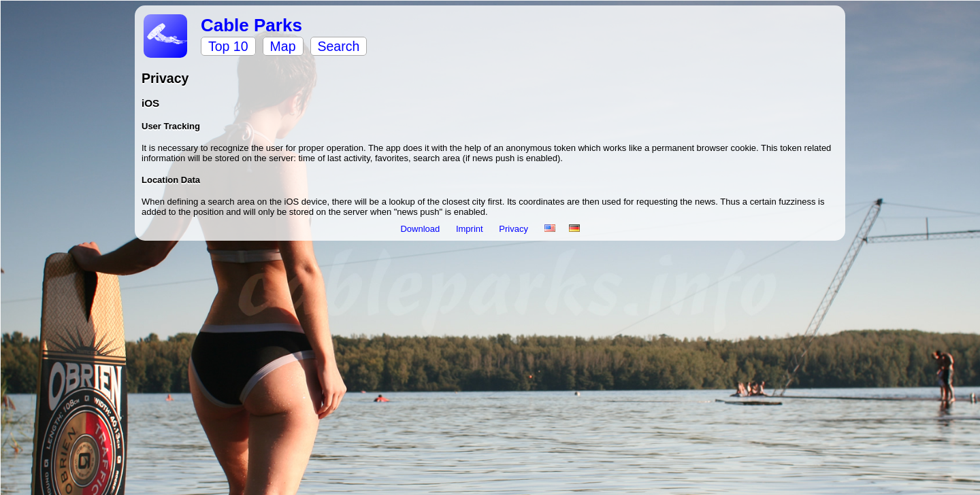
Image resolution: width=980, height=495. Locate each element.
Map (283, 46)
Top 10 (228, 46)
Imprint (471, 229)
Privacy (514, 229)
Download (421, 229)
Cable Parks (251, 25)
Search (339, 46)
